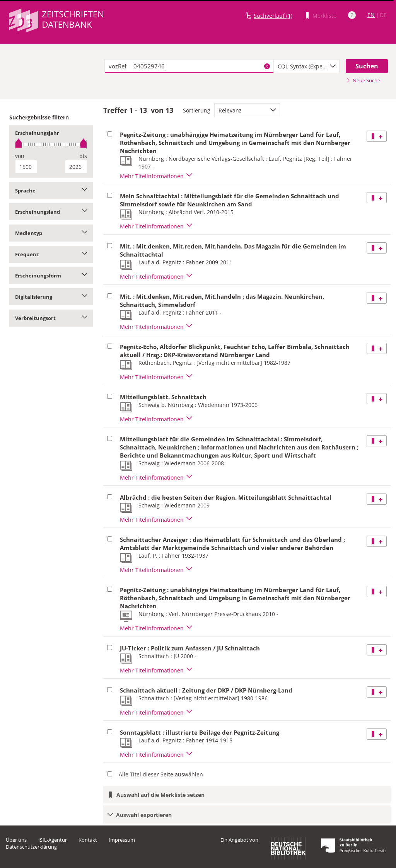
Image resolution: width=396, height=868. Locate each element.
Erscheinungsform (51, 276)
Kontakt (88, 840)
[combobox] (306, 66)
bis (83, 156)
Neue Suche (363, 80)
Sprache (51, 191)
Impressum (122, 840)
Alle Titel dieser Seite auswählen (161, 774)
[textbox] (189, 66)
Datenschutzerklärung (31, 847)
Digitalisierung (51, 297)
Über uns (16, 840)
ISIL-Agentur (53, 840)
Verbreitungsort (51, 318)
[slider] (51, 144)
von (20, 156)
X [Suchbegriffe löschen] (267, 66)
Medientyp (51, 233)
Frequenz (51, 254)
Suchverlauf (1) (273, 16)
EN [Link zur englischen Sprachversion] (371, 15)
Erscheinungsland (51, 212)
